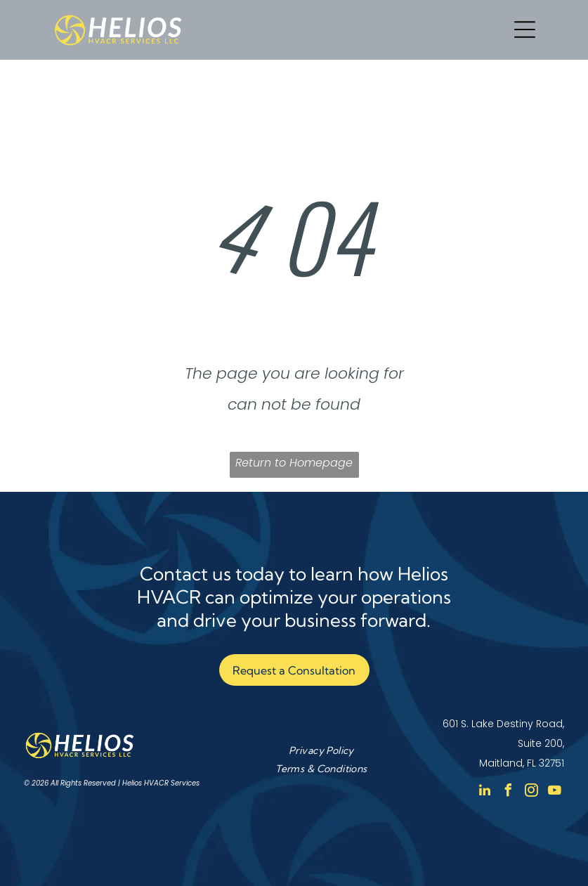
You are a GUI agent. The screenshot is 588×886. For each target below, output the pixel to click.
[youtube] (554, 792)
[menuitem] (321, 750)
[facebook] (508, 792)
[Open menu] (525, 30)
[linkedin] (485, 792)
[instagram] (531, 792)
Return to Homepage (294, 463)
